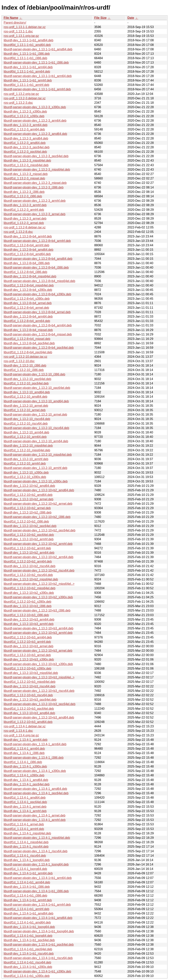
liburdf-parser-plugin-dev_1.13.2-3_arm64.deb (35, 121)
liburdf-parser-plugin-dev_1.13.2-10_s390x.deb (36, 481)
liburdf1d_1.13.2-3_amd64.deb (25, 143)
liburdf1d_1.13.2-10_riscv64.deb (26, 424)
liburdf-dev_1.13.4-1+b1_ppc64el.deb (29, 940)
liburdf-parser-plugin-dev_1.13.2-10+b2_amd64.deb (39, 490)
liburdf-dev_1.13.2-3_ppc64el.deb (27, 147)
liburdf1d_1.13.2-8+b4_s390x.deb (27, 299)
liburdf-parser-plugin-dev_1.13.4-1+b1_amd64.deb (38, 918)
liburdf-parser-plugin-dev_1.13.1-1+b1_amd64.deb (38, 49)
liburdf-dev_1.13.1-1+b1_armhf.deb (28, 80)
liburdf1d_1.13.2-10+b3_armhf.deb (27, 642)
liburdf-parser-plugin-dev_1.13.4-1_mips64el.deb (37, 838)
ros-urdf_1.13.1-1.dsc (18, 31)
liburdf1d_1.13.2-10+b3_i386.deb (26, 615)
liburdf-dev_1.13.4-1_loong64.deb (27, 860)
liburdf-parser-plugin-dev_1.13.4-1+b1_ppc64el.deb (39, 945)
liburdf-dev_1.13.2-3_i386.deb (24, 192)
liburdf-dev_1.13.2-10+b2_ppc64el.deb (30, 526)
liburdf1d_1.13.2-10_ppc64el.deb (26, 383)
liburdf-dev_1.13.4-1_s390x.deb (25, 766)
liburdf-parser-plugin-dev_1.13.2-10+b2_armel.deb (38, 504)
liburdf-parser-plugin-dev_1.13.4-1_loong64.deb (36, 864)
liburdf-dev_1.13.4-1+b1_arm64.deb (28, 873)
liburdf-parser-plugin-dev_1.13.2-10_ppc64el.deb (37, 388)
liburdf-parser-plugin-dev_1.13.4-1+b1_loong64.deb (39, 931)
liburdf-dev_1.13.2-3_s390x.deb (25, 112)
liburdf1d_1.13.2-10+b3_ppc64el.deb (29, 709)
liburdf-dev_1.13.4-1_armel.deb (25, 807)
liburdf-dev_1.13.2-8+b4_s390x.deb (28, 290)
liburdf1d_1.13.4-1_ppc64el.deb (25, 802)
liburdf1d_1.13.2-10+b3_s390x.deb (27, 668)
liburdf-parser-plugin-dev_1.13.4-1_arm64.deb (35, 744)
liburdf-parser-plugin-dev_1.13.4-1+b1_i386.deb (36, 891)
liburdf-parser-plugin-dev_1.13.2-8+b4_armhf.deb (37, 241)
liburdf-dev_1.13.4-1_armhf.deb (25, 811)
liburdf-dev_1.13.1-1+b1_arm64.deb (28, 67)
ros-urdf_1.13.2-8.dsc (18, 232)
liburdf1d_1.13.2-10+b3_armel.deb (27, 655)
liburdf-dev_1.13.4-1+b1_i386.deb (27, 887)
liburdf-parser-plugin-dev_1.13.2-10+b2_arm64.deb (38, 557)
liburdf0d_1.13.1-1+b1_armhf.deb (26, 85)
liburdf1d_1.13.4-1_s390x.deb (24, 775)
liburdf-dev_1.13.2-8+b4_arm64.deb (28, 317)
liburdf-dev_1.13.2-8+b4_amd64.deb (28, 250)
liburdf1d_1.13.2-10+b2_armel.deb (27, 508)
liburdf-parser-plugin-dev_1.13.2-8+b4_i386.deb (36, 268)
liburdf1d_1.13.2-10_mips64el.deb (27, 450)
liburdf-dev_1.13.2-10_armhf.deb (26, 459)
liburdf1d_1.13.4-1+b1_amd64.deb (27, 922)
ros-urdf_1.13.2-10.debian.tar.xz (25, 357)
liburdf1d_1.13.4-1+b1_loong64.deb (28, 936)
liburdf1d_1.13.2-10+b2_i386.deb (26, 522)
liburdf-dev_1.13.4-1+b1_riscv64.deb (29, 954)
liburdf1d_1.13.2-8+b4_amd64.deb (27, 254)
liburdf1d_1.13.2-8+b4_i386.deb (25, 272)
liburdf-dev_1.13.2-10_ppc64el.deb (27, 379)
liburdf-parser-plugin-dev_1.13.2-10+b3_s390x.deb (38, 664)
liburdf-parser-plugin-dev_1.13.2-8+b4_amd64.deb (38, 259)
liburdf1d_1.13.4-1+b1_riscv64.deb (27, 962)
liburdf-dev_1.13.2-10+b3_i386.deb (28, 606)
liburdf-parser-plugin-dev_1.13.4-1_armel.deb (35, 815)
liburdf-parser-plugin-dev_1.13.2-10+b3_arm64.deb (38, 628)
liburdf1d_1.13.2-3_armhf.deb (24, 210)
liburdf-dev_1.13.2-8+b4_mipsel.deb (28, 330)
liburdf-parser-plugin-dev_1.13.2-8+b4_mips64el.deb (39, 281)
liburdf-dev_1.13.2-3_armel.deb (25, 219)
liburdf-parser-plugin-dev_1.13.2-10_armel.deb (35, 414)
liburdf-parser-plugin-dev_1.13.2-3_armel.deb (35, 214)
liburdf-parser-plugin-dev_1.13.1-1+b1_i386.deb (36, 63)
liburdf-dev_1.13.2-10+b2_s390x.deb (29, 593)
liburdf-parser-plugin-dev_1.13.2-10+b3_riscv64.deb (39, 691)
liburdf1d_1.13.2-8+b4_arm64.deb (27, 321)
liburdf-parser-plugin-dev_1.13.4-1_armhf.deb (35, 820)
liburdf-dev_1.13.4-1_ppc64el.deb (27, 784)
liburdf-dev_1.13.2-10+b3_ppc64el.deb (30, 700)
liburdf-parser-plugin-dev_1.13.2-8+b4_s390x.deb (37, 294)
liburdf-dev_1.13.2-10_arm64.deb (26, 432)
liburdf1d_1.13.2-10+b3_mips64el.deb (30, 682)
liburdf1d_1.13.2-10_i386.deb (24, 370)
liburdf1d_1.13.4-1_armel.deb (24, 824)
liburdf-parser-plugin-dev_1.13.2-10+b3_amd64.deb (39, 717)
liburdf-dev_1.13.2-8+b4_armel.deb (28, 303)
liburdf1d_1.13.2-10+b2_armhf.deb (27, 548)
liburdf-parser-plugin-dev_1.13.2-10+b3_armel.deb (38, 651)
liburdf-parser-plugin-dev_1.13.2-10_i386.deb (34, 374)
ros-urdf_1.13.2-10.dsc (19, 361)
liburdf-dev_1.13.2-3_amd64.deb (26, 138)
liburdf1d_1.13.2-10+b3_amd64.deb (28, 722)
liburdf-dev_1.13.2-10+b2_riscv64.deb (30, 566)
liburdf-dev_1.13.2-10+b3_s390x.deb (29, 659)
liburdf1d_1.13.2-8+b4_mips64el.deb (29, 285)
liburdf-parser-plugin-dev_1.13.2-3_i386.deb (34, 187)
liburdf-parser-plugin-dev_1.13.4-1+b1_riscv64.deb (38, 958)
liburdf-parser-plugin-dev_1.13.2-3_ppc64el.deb (36, 156)
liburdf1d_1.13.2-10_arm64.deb (25, 437)
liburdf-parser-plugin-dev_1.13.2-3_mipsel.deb (35, 183)
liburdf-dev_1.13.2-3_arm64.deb (26, 125)
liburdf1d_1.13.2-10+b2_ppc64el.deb (29, 535)
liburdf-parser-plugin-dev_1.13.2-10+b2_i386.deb (37, 517)
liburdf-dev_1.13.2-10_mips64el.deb (28, 446)
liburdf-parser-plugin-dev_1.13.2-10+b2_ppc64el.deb (40, 530)
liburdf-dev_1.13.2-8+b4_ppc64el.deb (29, 343)
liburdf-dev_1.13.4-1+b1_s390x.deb (28, 967)
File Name (11, 18)
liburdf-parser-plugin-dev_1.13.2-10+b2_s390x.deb (38, 597)
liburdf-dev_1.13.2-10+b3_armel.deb (28, 646)
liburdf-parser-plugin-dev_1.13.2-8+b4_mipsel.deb (38, 334)
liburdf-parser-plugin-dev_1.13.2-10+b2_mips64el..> (39, 584)
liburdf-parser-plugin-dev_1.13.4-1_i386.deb (34, 758)
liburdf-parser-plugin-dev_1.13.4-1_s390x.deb (35, 771)
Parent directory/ (15, 23)
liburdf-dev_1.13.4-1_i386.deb (24, 753)
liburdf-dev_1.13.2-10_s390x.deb (26, 473)
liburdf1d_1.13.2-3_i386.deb (23, 196)
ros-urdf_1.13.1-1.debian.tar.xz (25, 27)
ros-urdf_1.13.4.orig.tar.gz (21, 735)
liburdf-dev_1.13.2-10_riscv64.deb (27, 419)
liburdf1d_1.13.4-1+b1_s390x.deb (27, 976)
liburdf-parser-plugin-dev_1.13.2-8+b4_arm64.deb (38, 325)
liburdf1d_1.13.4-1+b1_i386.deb (25, 896)
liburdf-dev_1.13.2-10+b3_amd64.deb (29, 713)
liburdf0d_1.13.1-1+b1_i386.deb (25, 58)
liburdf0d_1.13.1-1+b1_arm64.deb (27, 72)
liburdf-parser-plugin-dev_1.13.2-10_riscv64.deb (36, 428)
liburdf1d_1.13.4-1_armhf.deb (24, 829)
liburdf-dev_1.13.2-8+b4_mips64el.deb (30, 276)
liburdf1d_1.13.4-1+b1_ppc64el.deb (28, 949)
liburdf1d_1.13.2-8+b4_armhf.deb (26, 245)
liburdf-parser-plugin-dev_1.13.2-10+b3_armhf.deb (38, 633)
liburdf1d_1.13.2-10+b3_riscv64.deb (28, 695)
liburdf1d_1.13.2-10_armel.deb (25, 410)
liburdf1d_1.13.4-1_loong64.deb (25, 869)
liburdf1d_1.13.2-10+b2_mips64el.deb (30, 588)
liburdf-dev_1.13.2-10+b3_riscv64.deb (30, 686)
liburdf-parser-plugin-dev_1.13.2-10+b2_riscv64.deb (39, 570)
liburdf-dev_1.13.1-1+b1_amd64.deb (28, 40)
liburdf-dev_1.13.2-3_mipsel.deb (26, 174)
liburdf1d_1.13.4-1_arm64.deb (24, 749)
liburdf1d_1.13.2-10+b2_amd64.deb (28, 495)
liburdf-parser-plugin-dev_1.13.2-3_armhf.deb (35, 201)
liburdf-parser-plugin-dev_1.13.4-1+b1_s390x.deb (37, 971)
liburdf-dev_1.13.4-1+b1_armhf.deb (28, 900)
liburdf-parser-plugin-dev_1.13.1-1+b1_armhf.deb (37, 89)
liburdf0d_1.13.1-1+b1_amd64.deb (27, 45)
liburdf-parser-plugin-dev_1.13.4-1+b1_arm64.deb (38, 878)
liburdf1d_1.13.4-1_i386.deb (23, 762)
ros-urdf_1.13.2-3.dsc (18, 103)
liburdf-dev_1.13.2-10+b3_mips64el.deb (31, 673)
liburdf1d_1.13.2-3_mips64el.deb (26, 165)
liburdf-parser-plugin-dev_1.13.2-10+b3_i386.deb (37, 610)
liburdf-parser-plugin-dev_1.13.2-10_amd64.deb (36, 401)
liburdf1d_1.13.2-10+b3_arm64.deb (28, 637)
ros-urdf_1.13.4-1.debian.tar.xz (25, 726)
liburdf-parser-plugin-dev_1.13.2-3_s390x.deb (35, 107)
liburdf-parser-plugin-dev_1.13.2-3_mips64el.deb (37, 170)
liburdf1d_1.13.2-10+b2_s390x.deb (27, 602)
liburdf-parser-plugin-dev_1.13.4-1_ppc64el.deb (36, 793)
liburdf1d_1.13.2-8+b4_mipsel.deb (27, 339)
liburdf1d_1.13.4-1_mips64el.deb (26, 842)
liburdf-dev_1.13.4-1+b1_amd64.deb (28, 913)
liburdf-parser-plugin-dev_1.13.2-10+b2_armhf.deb (38, 544)
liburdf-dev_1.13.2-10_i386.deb (25, 366)
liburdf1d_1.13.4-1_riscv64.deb (25, 856)
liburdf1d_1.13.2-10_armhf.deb (25, 463)
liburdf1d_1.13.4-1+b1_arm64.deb (27, 882)
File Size (100, 18)
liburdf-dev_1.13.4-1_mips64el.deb (27, 833)
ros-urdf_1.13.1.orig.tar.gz (21, 36)
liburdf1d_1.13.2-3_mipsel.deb (24, 178)
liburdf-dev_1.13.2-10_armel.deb (26, 406)
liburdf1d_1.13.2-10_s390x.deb (25, 477)
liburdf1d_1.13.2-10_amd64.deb (25, 397)
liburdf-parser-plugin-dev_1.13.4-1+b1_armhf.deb (37, 905)
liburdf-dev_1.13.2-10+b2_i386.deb (28, 512)
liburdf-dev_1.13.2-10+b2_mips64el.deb (31, 579)
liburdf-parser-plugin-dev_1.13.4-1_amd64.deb (35, 789)
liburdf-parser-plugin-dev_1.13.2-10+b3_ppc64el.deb (40, 704)
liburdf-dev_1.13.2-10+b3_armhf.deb (29, 624)
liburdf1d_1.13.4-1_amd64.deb (25, 798)
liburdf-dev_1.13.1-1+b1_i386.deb (27, 54)
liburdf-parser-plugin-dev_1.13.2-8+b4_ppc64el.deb (39, 348)
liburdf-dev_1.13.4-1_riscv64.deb (26, 847)
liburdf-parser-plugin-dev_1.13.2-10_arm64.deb (36, 441)
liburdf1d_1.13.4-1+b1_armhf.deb (26, 909)
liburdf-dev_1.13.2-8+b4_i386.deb (27, 263)
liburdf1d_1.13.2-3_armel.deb (24, 223)
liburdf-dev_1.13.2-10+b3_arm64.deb (29, 619)
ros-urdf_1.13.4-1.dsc (18, 731)
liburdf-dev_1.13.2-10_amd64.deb (27, 392)
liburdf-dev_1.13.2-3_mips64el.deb (27, 161)
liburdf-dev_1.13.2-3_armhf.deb (25, 205)
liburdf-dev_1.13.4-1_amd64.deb (26, 780)
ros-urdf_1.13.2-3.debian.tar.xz (25, 98)
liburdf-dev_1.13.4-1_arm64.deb (26, 740)
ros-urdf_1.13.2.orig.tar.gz (21, 94)
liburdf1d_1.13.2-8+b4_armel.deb (26, 308)
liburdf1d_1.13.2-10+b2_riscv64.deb (28, 575)
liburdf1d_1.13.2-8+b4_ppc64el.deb (28, 352)
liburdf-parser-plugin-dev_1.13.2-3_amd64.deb (35, 134)
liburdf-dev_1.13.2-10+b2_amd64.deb (29, 486)
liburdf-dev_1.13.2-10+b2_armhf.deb (29, 539)
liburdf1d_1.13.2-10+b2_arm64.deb (28, 561)
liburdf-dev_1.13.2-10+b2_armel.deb (28, 499)
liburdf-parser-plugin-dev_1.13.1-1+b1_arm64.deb (38, 76)
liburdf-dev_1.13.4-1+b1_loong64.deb (29, 927)
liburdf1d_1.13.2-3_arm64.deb (24, 129)
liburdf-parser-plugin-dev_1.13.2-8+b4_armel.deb (37, 312)
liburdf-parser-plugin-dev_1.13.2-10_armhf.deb (35, 468)
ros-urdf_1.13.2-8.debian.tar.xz (25, 227)
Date (131, 18)
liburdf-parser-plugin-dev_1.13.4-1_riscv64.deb (36, 851)
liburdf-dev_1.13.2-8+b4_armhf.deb (28, 236)
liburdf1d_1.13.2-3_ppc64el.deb (25, 152)
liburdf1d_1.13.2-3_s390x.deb (24, 116)
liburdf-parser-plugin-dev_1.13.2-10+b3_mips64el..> (39, 677)
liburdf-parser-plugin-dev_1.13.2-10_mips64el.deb (38, 455)
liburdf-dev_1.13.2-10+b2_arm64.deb (29, 553)
